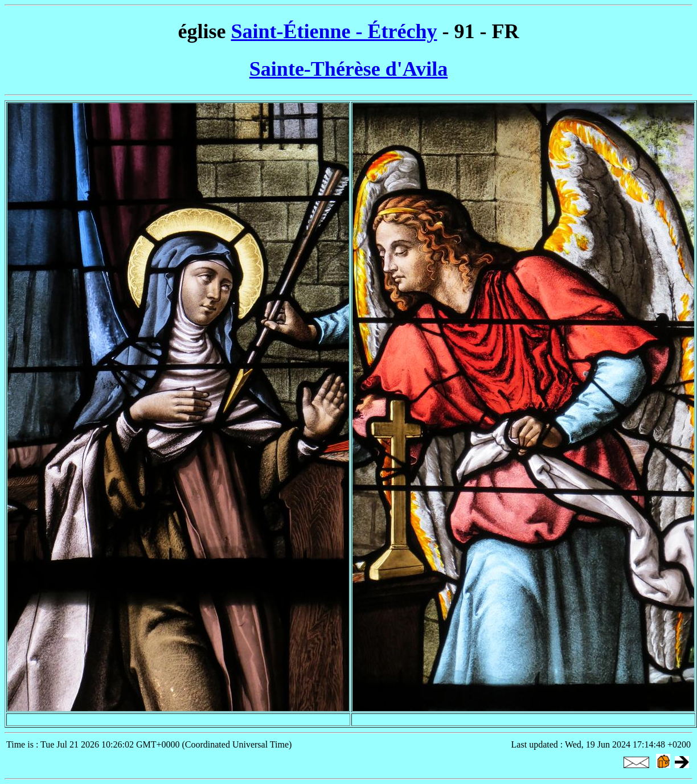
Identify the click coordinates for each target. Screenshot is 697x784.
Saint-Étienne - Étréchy (334, 31)
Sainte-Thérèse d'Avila (348, 69)
